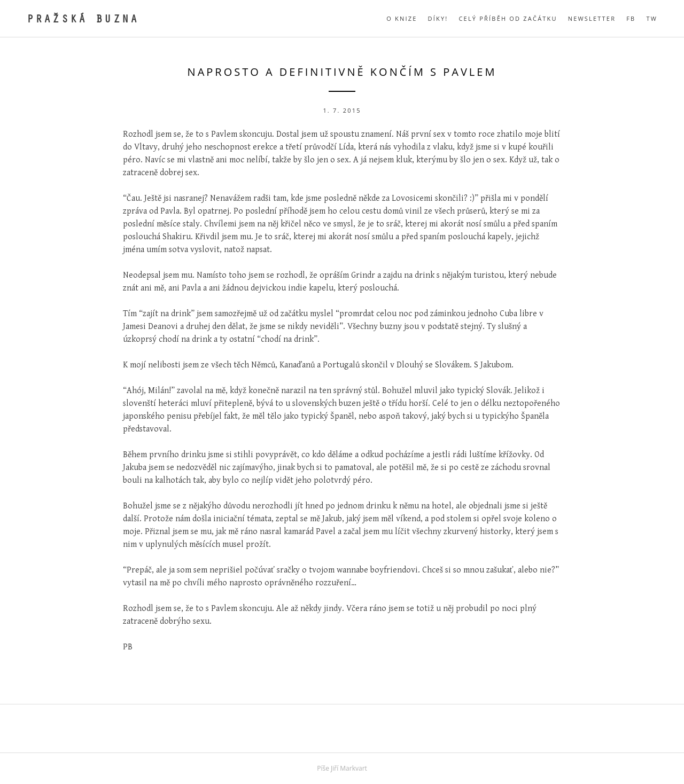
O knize (402, 18)
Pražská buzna (83, 21)
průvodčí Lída (329, 147)
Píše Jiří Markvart (342, 768)
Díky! (438, 18)
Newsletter (592, 18)
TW (652, 18)
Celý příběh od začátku (508, 18)
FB (631, 18)
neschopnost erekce (241, 147)
